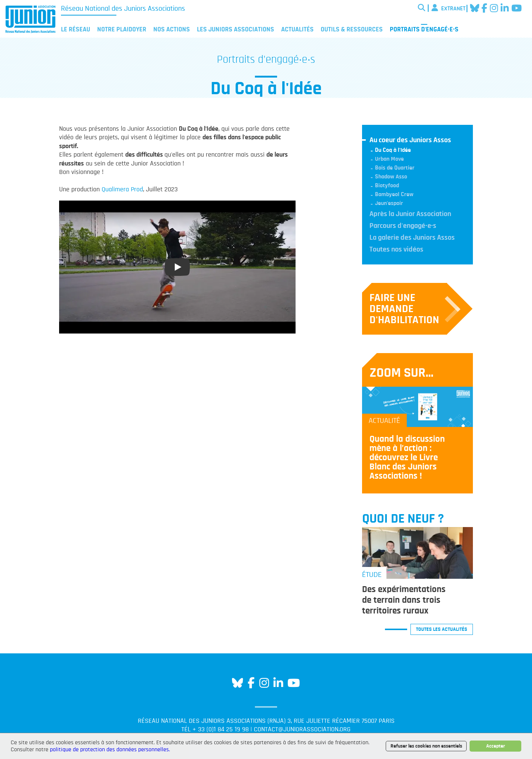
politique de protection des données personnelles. (110, 749)
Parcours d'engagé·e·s (403, 226)
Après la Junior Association (410, 214)
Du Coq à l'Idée (393, 150)
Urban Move (389, 159)
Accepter (496, 746)
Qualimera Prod (122, 189)
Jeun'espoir (389, 203)
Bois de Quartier (395, 168)
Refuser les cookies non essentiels (426, 746)
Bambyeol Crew (394, 194)
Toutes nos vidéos (396, 249)
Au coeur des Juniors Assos (410, 140)
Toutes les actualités (442, 629)
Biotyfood (387, 185)
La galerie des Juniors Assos (412, 237)
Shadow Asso (391, 177)
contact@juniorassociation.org (302, 729)
